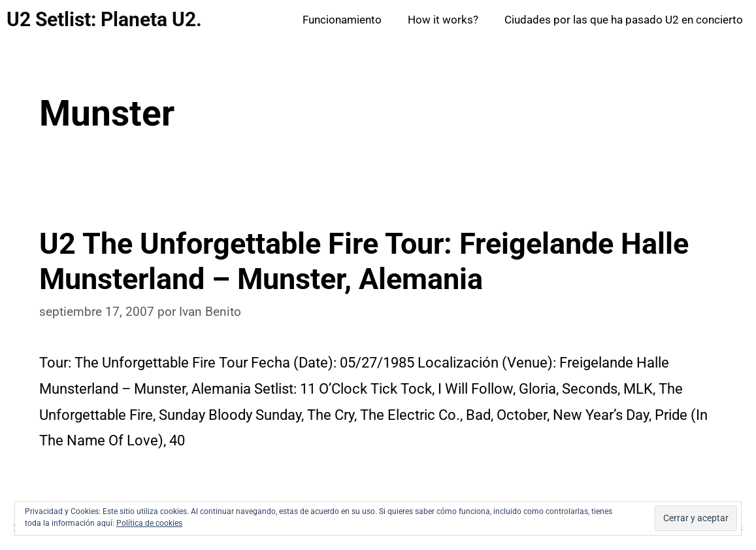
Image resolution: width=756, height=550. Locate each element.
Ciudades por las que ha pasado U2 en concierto (624, 20)
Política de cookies (149, 523)
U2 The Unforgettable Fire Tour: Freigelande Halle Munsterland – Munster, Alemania (364, 261)
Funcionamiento (342, 20)
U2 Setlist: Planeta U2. (104, 19)
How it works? (443, 20)
